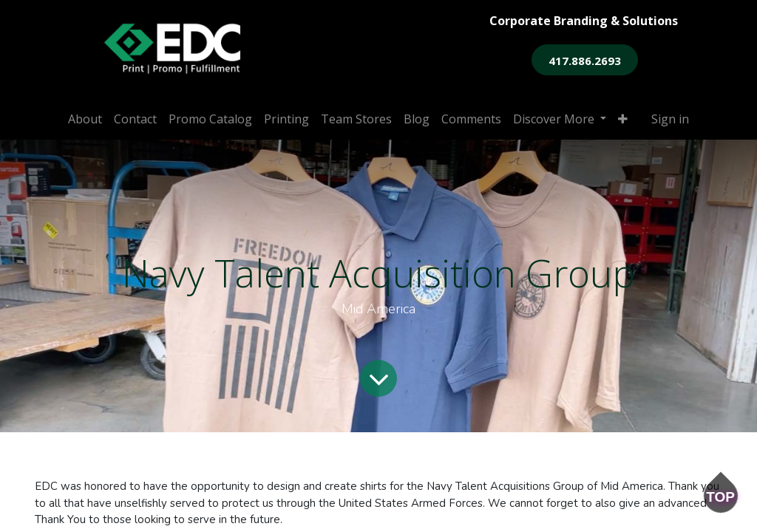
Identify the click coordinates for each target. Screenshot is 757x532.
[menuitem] (85, 119)
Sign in (670, 119)
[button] (623, 119)
